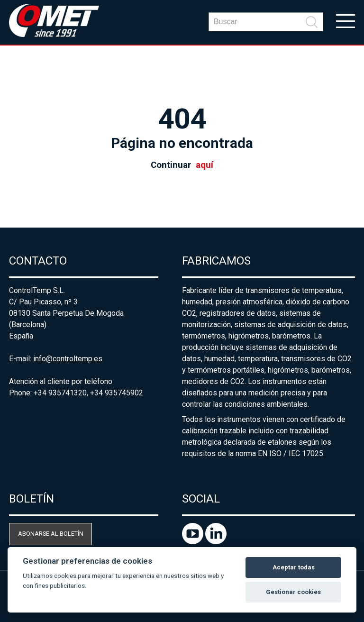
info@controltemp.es (68, 359)
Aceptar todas (294, 567)
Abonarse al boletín (51, 534)
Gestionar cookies (293, 592)
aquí (205, 165)
